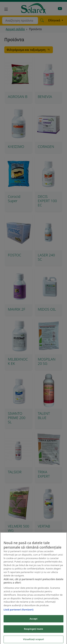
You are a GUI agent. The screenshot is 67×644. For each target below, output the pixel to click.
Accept (34, 621)
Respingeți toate (33, 631)
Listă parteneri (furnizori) (18, 612)
